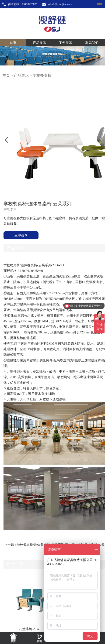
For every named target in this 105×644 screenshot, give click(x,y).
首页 (13, 43)
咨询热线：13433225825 (23, 4)
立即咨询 (21, 235)
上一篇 (35, 545)
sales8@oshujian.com (60, 4)
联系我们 (92, 43)
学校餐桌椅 (42, 75)
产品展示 (39, 43)
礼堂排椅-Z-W (29, 629)
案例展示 (66, 43)
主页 (6, 75)
